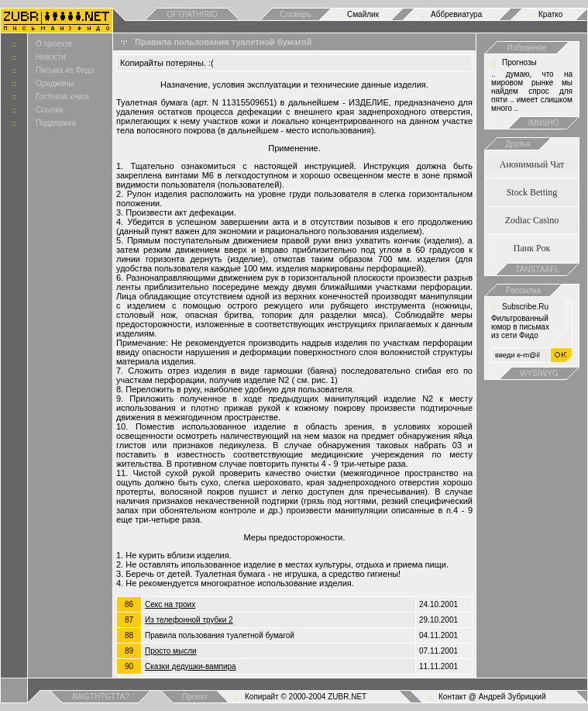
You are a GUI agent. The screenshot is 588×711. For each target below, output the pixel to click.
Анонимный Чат (532, 164)
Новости (51, 57)
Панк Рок (532, 248)
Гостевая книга (62, 97)
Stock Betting (532, 192)
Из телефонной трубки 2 (189, 620)
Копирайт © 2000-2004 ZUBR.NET (306, 697)
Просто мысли (171, 651)
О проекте (54, 44)
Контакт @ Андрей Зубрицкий (492, 697)
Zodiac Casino (532, 220)
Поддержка (56, 123)
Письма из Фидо (65, 70)
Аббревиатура (456, 14)
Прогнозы (519, 62)
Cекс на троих (170, 604)
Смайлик (363, 14)
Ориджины (55, 83)
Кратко (550, 14)
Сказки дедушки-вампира (191, 666)
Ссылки (49, 110)
